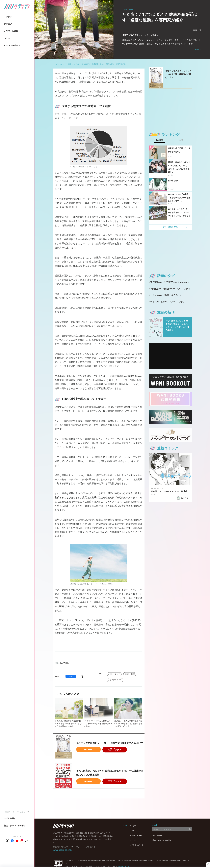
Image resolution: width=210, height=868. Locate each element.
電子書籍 (156, 282)
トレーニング (115, 674)
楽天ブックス (115, 750)
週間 (181, 140)
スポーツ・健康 (66, 64)
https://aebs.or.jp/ (124, 866)
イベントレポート (12, 45)
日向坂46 (170, 289)
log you (184, 282)
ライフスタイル (116, 680)
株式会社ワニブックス (60, 847)
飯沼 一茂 (197, 30)
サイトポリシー (77, 847)
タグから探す (10, 818)
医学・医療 (130, 674)
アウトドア (177, 302)
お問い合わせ (90, 847)
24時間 (160, 140)
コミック (8, 38)
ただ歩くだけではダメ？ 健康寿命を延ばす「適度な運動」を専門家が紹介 (101, 64)
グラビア (8, 24)
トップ (55, 64)
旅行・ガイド (173, 295)
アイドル (184, 289)
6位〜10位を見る (170, 227)
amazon (88, 749)
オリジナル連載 (11, 31)
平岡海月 (156, 289)
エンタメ (8, 17)
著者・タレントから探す (15, 826)
